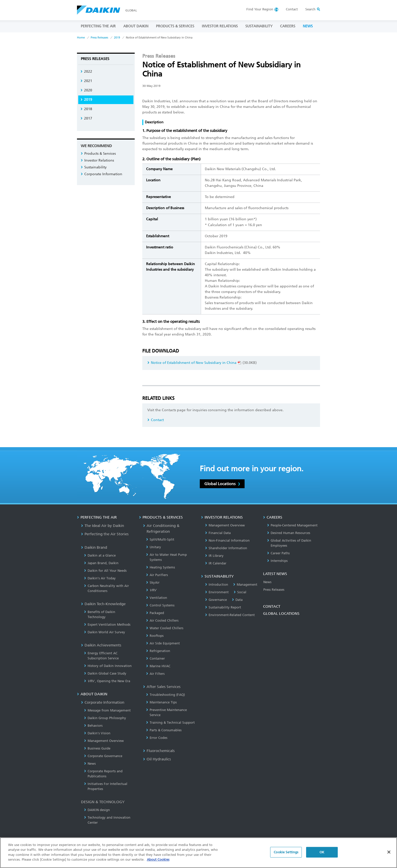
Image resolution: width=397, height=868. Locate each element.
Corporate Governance (103, 756)
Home (81, 38)
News (90, 764)
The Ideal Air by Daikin (103, 526)
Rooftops (155, 636)
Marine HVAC (158, 666)
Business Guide (97, 748)
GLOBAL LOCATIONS (281, 614)
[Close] (389, 852)
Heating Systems (161, 567)
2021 (86, 81)
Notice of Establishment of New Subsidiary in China (194, 363)
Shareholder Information (226, 548)
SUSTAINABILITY (259, 26)
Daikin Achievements (101, 645)
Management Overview (104, 741)
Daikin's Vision (97, 733)
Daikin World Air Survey (105, 632)
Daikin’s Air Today (100, 578)
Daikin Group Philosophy (105, 718)
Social (240, 592)
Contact (292, 9)
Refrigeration (158, 651)
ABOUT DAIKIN (136, 26)
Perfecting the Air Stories (105, 534)
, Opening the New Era (107, 681)
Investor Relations (97, 160)
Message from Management (107, 710)
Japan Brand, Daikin (101, 563)
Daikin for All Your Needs (105, 571)
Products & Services (98, 154)
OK (322, 852)
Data (237, 600)
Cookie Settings (286, 852)
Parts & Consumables (164, 730)
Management (245, 585)
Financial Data (218, 533)
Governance (216, 600)
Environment (217, 592)
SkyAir (153, 583)
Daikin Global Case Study (105, 673)
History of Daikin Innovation (108, 666)
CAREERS (288, 26)
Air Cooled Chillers (162, 620)
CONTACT (272, 606)
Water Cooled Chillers (165, 628)
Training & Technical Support (170, 723)
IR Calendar (216, 563)
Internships (277, 561)
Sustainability (94, 167)
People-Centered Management (292, 525)
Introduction (217, 585)
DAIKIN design (97, 810)
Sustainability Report (223, 607)
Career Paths (278, 553)
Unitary (154, 547)
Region (260, 9)
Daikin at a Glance (100, 555)
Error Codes (157, 738)
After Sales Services (162, 687)
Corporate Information (102, 174)
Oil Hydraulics (157, 759)
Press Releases (99, 38)
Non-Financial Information (227, 540)
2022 (86, 72)
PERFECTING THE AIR (98, 26)
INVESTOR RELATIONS (220, 26)
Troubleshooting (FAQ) (165, 695)
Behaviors (93, 726)
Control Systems (160, 605)
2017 (86, 118)
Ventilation (157, 598)
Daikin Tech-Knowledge (103, 604)
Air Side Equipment (163, 643)
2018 (86, 109)
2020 (86, 90)
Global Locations (222, 484)
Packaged (155, 613)
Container (155, 658)
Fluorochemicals (159, 751)
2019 (117, 38)
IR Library (214, 556)
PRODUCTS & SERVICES (175, 26)
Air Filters (155, 674)
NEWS (308, 26)
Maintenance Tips (161, 702)
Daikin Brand (94, 547)
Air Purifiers (157, 575)
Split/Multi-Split (160, 539)
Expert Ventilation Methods (107, 625)
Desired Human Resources (289, 533)
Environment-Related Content (230, 615)
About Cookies (158, 860)
